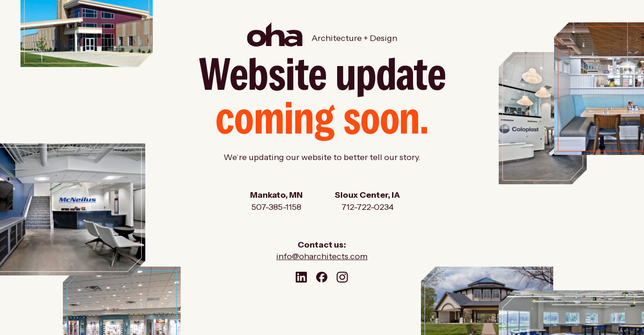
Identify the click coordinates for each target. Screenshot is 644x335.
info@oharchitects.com (322, 256)
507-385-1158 (276, 207)
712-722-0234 (367, 207)
